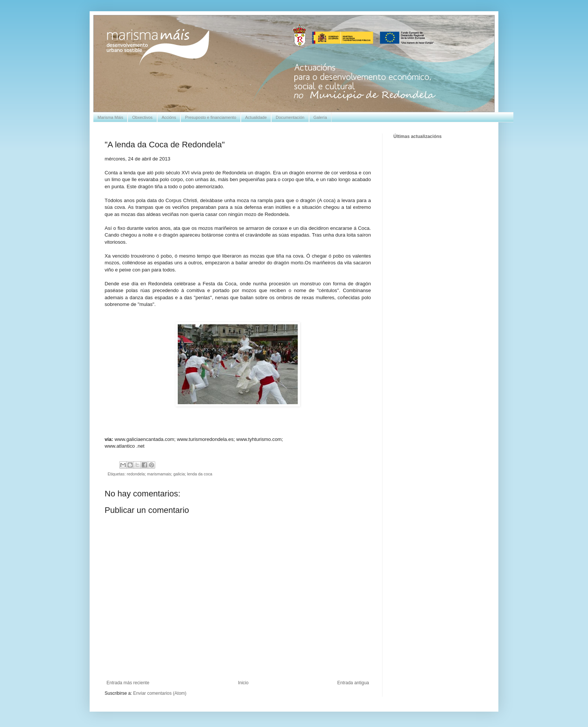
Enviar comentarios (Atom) (160, 693)
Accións (169, 117)
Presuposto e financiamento (210, 117)
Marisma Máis (110, 117)
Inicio (243, 683)
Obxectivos (142, 117)
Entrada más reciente (128, 683)
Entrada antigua (353, 683)
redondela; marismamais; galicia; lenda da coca (169, 474)
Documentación (290, 117)
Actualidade (256, 117)
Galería (320, 117)
